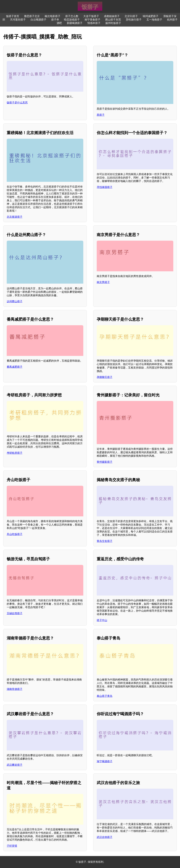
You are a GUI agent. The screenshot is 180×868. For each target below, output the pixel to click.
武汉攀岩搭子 (15, 765)
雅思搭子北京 (32, 16)
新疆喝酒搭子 (75, 23)
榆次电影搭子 (53, 16)
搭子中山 (102, 620)
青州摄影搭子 (105, 462)
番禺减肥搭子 (15, 367)
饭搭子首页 (13, 16)
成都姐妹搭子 (112, 16)
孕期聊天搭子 (105, 377)
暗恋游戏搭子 (72, 20)
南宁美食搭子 (92, 20)
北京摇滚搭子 (15, 217)
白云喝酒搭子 (38, 20)
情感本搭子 (94, 23)
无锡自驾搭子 (15, 613)
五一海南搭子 (154, 20)
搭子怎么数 (72, 16)
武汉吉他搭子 (105, 837)
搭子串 (55, 20)
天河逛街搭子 (18, 20)
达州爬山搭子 (15, 301)
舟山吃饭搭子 (15, 534)
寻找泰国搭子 (105, 187)
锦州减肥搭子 (151, 16)
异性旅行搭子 (134, 20)
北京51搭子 (131, 16)
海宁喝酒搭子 (105, 761)
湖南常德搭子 (15, 689)
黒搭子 (101, 115)
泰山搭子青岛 (105, 696)
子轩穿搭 (12, 846)
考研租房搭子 (15, 453)
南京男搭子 (103, 282)
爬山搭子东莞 (113, 20)
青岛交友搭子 (105, 541)
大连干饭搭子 (91, 16)
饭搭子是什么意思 (17, 103)
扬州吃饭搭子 (113, 23)
